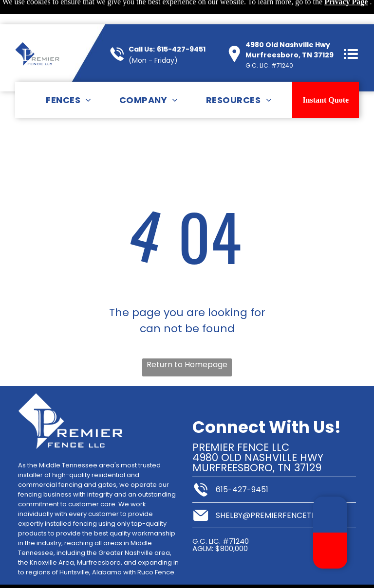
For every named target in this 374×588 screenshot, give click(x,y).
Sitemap (46, 575)
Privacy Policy (85, 575)
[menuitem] (69, 75)
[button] (351, 30)
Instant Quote (326, 76)
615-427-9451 (181, 25)
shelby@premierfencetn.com (277, 491)
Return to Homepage (187, 340)
